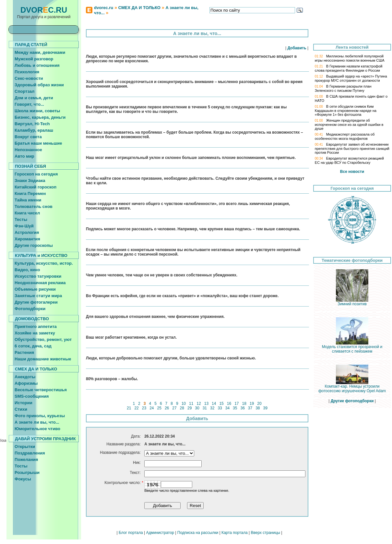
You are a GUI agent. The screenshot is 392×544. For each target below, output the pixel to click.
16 (229, 404)
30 (197, 408)
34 (227, 408)
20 (259, 404)
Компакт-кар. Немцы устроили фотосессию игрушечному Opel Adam (352, 387)
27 (174, 408)
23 (144, 408)
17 (237, 404)
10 (184, 404)
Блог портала (131, 533)
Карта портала (235, 533)
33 (220, 408)
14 (214, 404)
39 (265, 408)
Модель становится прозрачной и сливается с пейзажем (352, 347)
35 (235, 408)
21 (129, 408)
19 (252, 404)
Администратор (160, 533)
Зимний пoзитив (352, 302)
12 (199, 404)
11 (191, 404)
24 (152, 408)
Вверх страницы (265, 533)
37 (250, 408)
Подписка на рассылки (198, 533)
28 (182, 408)
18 (244, 404)
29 (190, 408)
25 (159, 408)
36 (243, 408)
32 (212, 408)
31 (205, 408)
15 (221, 404)
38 (258, 408)
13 (206, 404)
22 (137, 408)
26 (167, 408)
